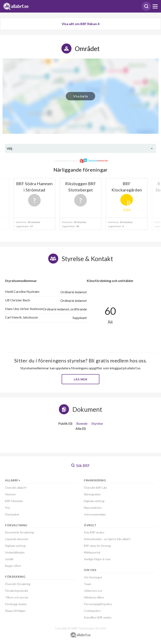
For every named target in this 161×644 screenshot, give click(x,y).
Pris (8, 508)
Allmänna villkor (94, 597)
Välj (9, 148)
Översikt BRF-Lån (95, 488)
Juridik (9, 559)
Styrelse (97, 423)
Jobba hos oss (93, 591)
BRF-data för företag (97, 546)
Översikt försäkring (18, 584)
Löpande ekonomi (17, 539)
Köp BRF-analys (94, 532)
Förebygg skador (16, 604)
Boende (82, 423)
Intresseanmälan (95, 514)
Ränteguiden (92, 494)
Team (88, 584)
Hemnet (10, 494)
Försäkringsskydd (16, 591)
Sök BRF (81, 465)
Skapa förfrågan (15, 611)
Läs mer (81, 379)
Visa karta (80, 96)
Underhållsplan (15, 552)
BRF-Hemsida (14, 501)
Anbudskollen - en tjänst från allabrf (107, 539)
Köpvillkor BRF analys (98, 617)
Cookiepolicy (92, 611)
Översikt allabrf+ (16, 488)
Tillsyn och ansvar (17, 597)
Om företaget (93, 577)
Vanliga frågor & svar (97, 559)
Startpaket (12, 514)
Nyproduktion (93, 508)
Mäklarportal (92, 552)
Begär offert (13, 566)
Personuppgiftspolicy (98, 604)
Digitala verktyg (15, 546)
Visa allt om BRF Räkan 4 (80, 24)
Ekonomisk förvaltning (19, 532)
